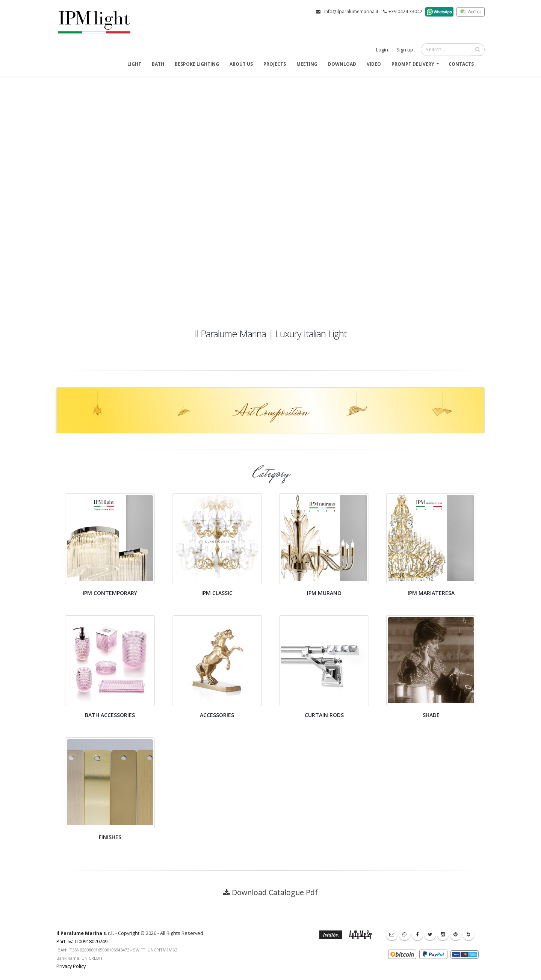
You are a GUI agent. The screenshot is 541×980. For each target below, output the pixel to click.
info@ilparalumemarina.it (351, 11)
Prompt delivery (413, 64)
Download (342, 64)
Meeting (307, 64)
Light (134, 64)
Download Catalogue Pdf (275, 892)
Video (374, 64)
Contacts (461, 64)
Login (382, 50)
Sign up (405, 50)
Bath (158, 64)
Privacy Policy (71, 966)
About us (241, 64)
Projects (275, 64)
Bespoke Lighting (197, 64)
